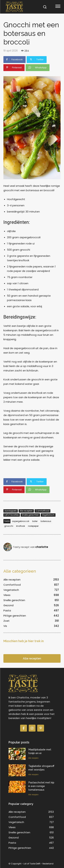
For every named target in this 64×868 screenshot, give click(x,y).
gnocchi (9, 526)
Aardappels (11, 511)
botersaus (46, 521)
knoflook (21, 526)
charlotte (42, 547)
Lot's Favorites (12, 515)
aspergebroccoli (21, 521)
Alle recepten (26, 511)
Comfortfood (42, 511)
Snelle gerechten (30, 515)
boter (35, 521)
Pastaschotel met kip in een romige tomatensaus (41, 786)
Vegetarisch (48, 515)
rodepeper (33, 526)
